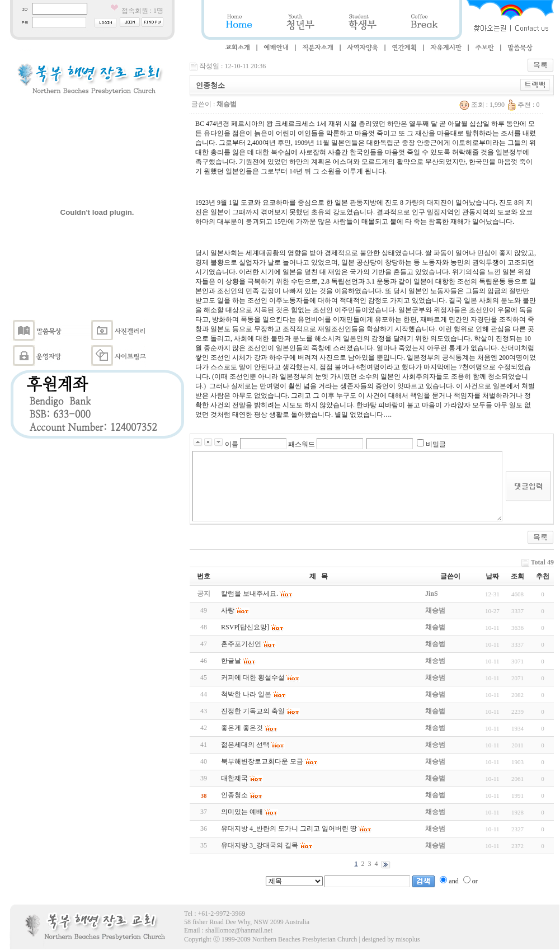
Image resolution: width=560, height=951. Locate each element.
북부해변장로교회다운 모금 (262, 761)
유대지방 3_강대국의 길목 (260, 845)
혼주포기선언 (241, 644)
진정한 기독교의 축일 (253, 711)
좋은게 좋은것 (242, 728)
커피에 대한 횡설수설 (253, 677)
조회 (517, 576)
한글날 (231, 661)
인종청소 (234, 795)
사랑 (228, 610)
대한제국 (234, 778)
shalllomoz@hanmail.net (239, 930)
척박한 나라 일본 (246, 694)
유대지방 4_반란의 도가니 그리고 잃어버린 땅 (289, 828)
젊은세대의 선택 (245, 745)
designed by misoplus (391, 939)
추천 (543, 576)
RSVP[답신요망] (245, 627)
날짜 (492, 576)
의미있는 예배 (242, 812)
